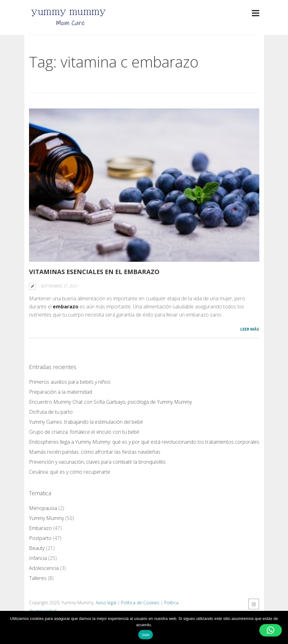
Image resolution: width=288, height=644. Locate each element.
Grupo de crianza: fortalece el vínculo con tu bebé (84, 432)
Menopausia (43, 508)
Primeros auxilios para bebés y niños (70, 382)
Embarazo (40, 528)
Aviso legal (106, 603)
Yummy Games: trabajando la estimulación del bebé (86, 422)
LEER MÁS (250, 329)
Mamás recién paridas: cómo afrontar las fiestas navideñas (95, 452)
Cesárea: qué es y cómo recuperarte (70, 472)
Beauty (37, 548)
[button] (271, 630)
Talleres (38, 578)
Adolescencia (44, 568)
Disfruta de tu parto (51, 412)
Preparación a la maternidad (61, 392)
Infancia (38, 558)
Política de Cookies (140, 603)
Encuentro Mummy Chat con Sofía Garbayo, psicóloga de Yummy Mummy (110, 402)
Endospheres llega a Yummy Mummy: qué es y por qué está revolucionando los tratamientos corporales (144, 442)
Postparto (40, 538)
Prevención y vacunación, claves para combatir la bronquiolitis (97, 462)
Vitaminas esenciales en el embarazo (94, 272)
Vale (145, 635)
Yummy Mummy (46, 518)
